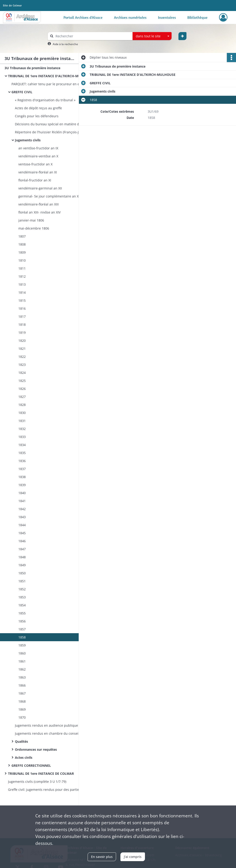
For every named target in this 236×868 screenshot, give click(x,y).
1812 (22, 276)
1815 (22, 300)
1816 (22, 308)
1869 (22, 709)
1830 (22, 413)
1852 (22, 589)
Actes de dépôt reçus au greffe (38, 108)
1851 (22, 581)
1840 (22, 493)
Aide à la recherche (65, 44)
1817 (22, 316)
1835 (22, 453)
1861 (22, 661)
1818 (22, 324)
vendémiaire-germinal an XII (40, 188)
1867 (22, 693)
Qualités (21, 741)
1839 (22, 485)
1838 (22, 477)
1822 (22, 357)
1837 (22, 469)
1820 (22, 341)
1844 (22, 525)
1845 (22, 533)
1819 (22, 333)
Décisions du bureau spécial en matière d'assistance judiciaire (61, 124)
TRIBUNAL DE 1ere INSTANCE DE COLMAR (41, 774)
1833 (22, 437)
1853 (22, 597)
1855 (22, 613)
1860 (22, 653)
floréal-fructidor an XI (35, 180)
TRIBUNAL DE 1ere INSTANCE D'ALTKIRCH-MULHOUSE (51, 76)
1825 (22, 381)
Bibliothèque (197, 17)
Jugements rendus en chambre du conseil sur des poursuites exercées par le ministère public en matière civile (61, 733)
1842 (22, 509)
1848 (22, 557)
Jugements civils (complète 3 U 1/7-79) (37, 782)
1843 (22, 517)
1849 (22, 565)
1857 (22, 629)
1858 (22, 637)
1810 (22, 260)
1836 (22, 461)
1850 (22, 573)
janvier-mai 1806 (31, 220)
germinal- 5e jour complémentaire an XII (49, 196)
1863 (22, 677)
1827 (22, 397)
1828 (22, 405)
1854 (22, 605)
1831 (22, 421)
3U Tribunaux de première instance (32, 68)
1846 (22, 541)
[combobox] (152, 36)
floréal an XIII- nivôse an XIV (39, 212)
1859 (22, 645)
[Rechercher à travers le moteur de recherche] (92, 36)
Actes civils (24, 757)
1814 (22, 292)
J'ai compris (133, 857)
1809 (22, 252)
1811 (22, 268)
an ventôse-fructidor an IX (38, 148)
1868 (22, 701)
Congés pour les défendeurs (37, 116)
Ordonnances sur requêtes (36, 749)
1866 (22, 685)
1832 (22, 429)
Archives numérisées (130, 17)
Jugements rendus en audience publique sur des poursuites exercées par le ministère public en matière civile (61, 725)
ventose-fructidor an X (35, 164)
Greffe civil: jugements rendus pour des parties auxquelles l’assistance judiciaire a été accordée (54, 790)
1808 (22, 244)
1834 (22, 445)
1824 (22, 373)
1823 (22, 365)
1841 (22, 501)
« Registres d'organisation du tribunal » (45, 100)
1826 (22, 389)
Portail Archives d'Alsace (83, 17)
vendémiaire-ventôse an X (38, 156)
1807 (22, 236)
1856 (22, 621)
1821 (22, 349)
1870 (22, 717)
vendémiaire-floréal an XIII (39, 204)
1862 (22, 669)
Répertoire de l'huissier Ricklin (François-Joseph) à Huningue (61, 132)
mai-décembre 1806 (34, 228)
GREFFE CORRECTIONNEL (31, 765)
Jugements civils (28, 140)
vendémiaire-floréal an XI (38, 172)
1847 (22, 549)
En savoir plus (102, 857)
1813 (22, 284)
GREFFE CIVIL (22, 92)
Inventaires (167, 17)
